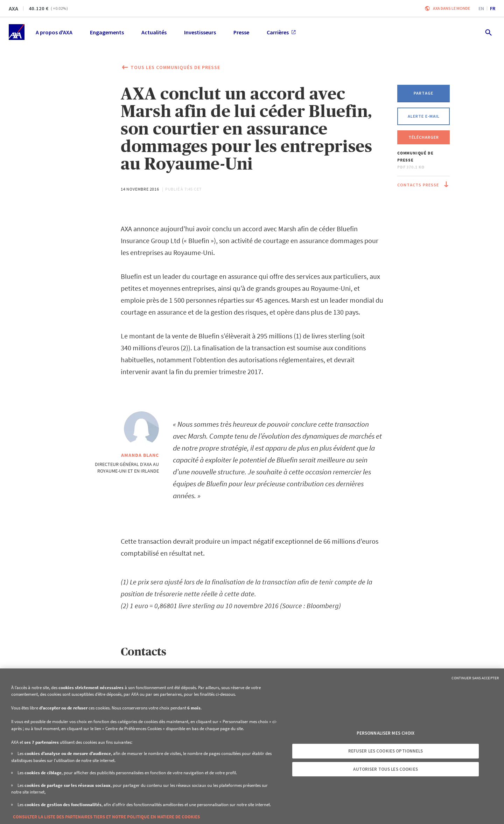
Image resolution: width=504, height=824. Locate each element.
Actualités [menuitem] (154, 32)
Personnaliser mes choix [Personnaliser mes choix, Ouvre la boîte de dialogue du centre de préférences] (386, 733)
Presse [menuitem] (241, 32)
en (481, 8)
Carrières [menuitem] (281, 32)
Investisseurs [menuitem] (200, 32)
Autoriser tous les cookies (385, 769)
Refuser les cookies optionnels (386, 751)
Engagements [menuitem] (107, 32)
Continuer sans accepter (475, 678)
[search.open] (488, 32)
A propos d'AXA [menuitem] (54, 32)
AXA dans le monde (451, 8)
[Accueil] (17, 32)
